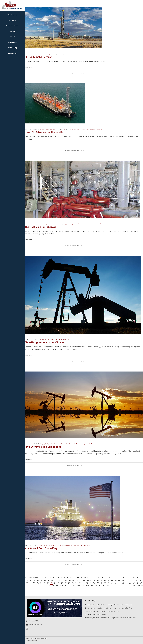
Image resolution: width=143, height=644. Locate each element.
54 (102, 580)
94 (126, 583)
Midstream (93, 129)
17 (88, 578)
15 (81, 578)
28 (127, 578)
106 (79, 586)
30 (134, 578)
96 (134, 583)
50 (88, 580)
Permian (66, 54)
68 (34, 583)
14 (78, 578)
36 (38, 580)
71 (45, 583)
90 (112, 583)
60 (123, 580)
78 (69, 583)
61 (126, 580)
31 (137, 578)
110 (96, 586)
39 (48, 580)
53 (98, 580)
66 (27, 583)
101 (57, 586)
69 (38, 583)
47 (77, 580)
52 (95, 580)
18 (92, 578)
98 (141, 583)
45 (70, 580)
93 (123, 583)
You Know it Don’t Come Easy (41, 548)
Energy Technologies (68, 224)
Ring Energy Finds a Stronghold (43, 447)
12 (71, 578)
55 (105, 580)
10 (64, 578)
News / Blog (90, 601)
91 (116, 583)
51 (91, 580)
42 (59, 580)
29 (130, 578)
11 (68, 578)
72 (48, 583)
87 (101, 583)
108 (87, 586)
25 (116, 578)
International (70, 545)
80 (76, 583)
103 (66, 586)
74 (55, 583)
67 (31, 583)
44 (66, 580)
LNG (75, 129)
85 (94, 583)
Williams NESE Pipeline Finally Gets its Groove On (102, 611)
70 (41, 583)
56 (109, 580)
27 (123, 578)
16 (85, 578)
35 (34, 580)
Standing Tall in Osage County (95, 614)
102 (62, 586)
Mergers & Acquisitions (83, 129)
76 (62, 583)
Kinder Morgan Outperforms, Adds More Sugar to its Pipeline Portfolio (109, 608)
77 (66, 583)
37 (41, 580)
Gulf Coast (64, 129)
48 (81, 580)
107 (83, 586)
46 (73, 580)
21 (102, 578)
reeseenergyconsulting (73, 73)
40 (52, 580)
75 (59, 583)
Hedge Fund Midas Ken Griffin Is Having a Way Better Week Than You (108, 605)
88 (105, 583)
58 (116, 580)
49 (84, 580)
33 (27, 580)
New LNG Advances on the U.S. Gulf (45, 132)
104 (70, 586)
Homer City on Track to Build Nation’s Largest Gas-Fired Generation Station (111, 618)
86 (98, 583)
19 (95, 578)
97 (137, 583)
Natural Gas (60, 54)
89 (109, 583)
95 (130, 583)
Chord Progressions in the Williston (45, 342)
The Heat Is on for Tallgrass (40, 227)
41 (55, 580)
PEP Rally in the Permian (38, 57)
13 (75, 578)
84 (91, 583)
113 (108, 586)
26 (120, 578)
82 (83, 583)
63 (133, 580)
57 (112, 580)
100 (53, 586)
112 (104, 586)
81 (80, 583)
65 (141, 580)
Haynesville (70, 129)
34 (31, 580)
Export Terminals (56, 129)
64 (137, 580)
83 (87, 583)
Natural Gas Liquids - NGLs (84, 444)
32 (141, 578)
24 (112, 578)
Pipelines (101, 224)
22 (106, 578)
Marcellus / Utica (79, 224)
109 (92, 586)
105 (74, 586)
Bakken (42, 339)
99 (49, 586)
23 (109, 578)
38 (45, 580)
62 (130, 580)
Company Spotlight (45, 54)
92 (119, 583)
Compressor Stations (57, 224)
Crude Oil (54, 54)
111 (100, 586)
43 (63, 580)
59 (119, 580)
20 (99, 578)
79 (73, 583)
